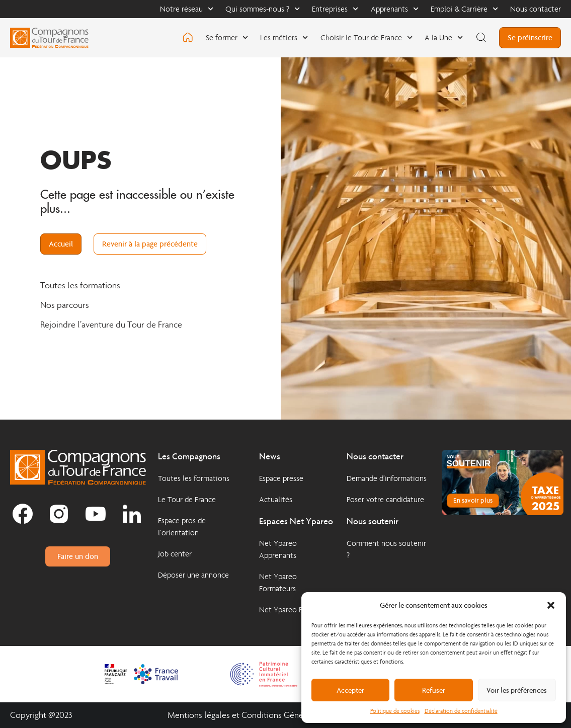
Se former (227, 37)
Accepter (350, 690)
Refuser (434, 690)
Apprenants (395, 9)
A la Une (444, 37)
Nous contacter (536, 9)
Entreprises (335, 9)
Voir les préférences (517, 690)
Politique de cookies (395, 711)
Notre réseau (187, 9)
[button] (551, 605)
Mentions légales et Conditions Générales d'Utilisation (267, 715)
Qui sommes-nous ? (263, 9)
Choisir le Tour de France (366, 37)
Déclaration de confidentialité (461, 711)
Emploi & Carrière (464, 9)
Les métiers (284, 37)
